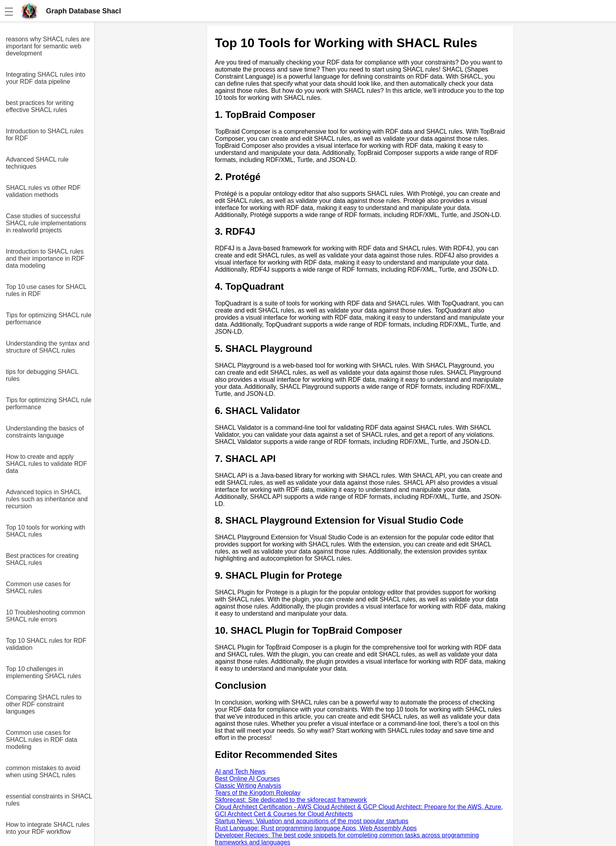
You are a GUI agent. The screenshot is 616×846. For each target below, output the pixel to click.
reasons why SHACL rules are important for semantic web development (48, 46)
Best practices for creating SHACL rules (42, 559)
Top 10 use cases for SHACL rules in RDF (46, 290)
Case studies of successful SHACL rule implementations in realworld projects (46, 223)
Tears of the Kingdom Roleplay (258, 793)
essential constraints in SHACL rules (49, 800)
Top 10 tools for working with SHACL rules (46, 531)
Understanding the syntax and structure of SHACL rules (48, 347)
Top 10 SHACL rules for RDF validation (46, 644)
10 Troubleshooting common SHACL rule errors (46, 616)
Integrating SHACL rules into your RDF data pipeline (46, 78)
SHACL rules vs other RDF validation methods (43, 191)
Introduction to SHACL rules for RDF (45, 135)
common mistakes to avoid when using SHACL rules (43, 772)
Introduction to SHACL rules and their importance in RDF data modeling (45, 258)
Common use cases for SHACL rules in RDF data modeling (42, 740)
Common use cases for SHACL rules (38, 588)
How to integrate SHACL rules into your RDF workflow (48, 828)
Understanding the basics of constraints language (45, 432)
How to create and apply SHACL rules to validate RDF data (47, 464)
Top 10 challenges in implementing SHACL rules (43, 672)
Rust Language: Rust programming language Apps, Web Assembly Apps (316, 828)
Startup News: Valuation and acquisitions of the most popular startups (312, 821)
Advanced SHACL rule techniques (37, 163)
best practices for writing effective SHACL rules (40, 106)
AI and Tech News (240, 772)
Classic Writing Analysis (248, 786)
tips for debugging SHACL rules (42, 375)
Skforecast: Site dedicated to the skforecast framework (291, 800)
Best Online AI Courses (247, 779)
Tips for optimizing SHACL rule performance (49, 319)
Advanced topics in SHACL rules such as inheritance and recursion (47, 499)
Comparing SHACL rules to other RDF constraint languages (44, 704)
